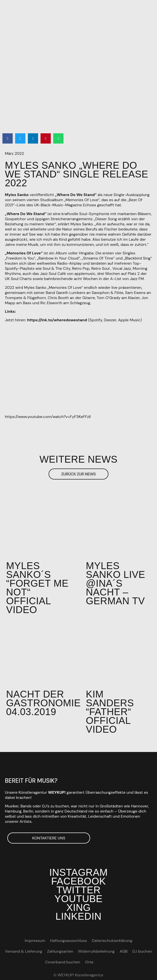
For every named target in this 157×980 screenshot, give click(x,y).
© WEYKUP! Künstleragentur (78, 975)
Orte (89, 962)
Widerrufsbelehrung (96, 951)
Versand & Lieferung (23, 951)
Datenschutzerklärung (112, 941)
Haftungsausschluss (68, 941)
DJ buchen (142, 951)
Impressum (35, 941)
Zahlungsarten (60, 951)
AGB (124, 951)
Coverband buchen (63, 962)
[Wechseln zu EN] (101, 962)
